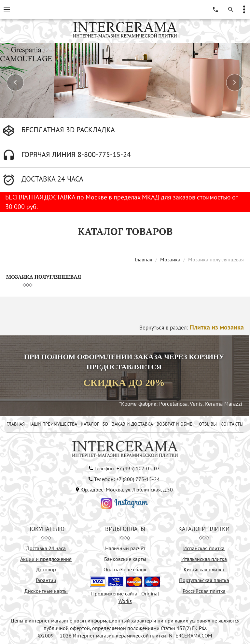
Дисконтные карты (46, 591)
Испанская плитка (204, 548)
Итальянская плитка (204, 559)
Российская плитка (204, 591)
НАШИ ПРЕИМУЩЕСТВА (53, 424)
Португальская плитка (204, 580)
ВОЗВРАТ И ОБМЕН (176, 424)
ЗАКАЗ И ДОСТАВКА (132, 424)
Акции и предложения (46, 559)
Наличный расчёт (125, 548)
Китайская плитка (204, 569)
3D (105, 424)
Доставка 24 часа (46, 548)
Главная (144, 259)
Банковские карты (125, 559)
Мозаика (170, 259)
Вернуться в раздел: (192, 328)
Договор (46, 569)
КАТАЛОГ (90, 424)
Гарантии (46, 580)
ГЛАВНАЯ (16, 424)
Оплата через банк (125, 569)
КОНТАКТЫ (232, 424)
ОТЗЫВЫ (208, 424)
